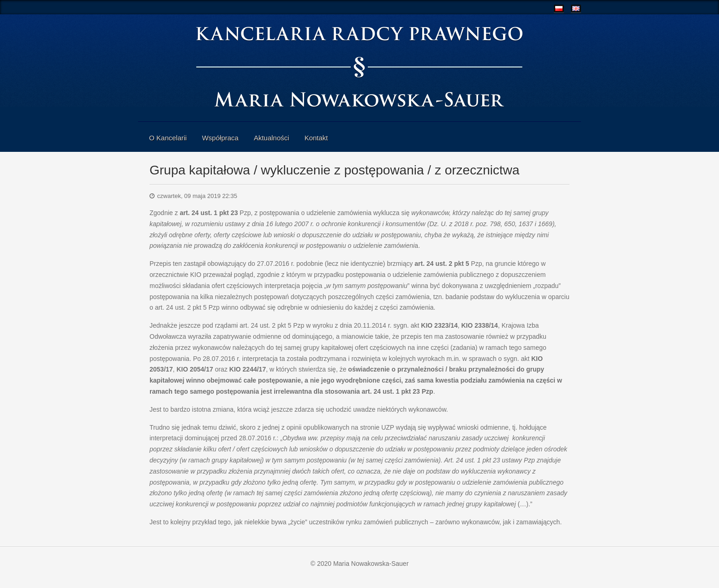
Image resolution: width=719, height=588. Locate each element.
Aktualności (272, 138)
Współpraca (220, 138)
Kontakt (316, 138)
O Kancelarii (168, 138)
